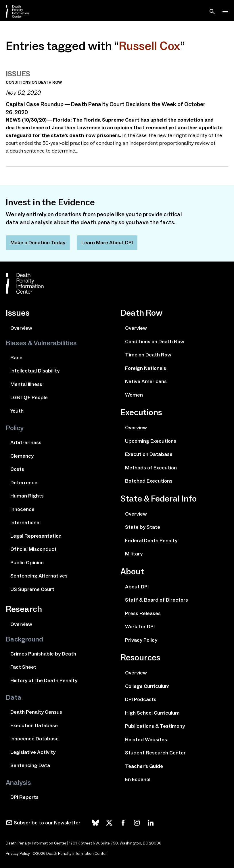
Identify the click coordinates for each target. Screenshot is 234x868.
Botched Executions (149, 481)
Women (134, 395)
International (25, 522)
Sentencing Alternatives (39, 576)
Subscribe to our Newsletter (47, 823)
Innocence (22, 509)
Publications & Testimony (155, 726)
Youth (17, 411)
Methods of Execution (151, 468)
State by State (143, 527)
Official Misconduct (33, 549)
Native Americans (146, 381)
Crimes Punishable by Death (43, 654)
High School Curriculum (152, 713)
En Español (138, 779)
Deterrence (24, 483)
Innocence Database (34, 739)
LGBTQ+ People (29, 397)
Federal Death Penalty (151, 541)
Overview (21, 328)
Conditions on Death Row (155, 342)
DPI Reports (24, 797)
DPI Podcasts (141, 699)
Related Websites (146, 740)
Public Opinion (27, 563)
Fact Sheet (23, 667)
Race (16, 358)
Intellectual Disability (35, 371)
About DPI (137, 587)
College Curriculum (147, 686)
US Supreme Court (32, 589)
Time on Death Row (148, 355)
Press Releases (143, 613)
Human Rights (27, 496)
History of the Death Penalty (44, 680)
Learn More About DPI (107, 243)
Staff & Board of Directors (157, 600)
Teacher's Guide (144, 766)
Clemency (22, 456)
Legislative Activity (33, 752)
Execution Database (34, 725)
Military (134, 554)
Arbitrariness (26, 442)
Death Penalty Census (36, 712)
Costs (17, 469)
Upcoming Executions (151, 441)
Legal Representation (36, 536)
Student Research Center (155, 753)
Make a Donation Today (38, 243)
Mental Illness (26, 384)
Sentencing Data (30, 765)
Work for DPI (140, 627)
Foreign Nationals (146, 368)
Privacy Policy (141, 640)
